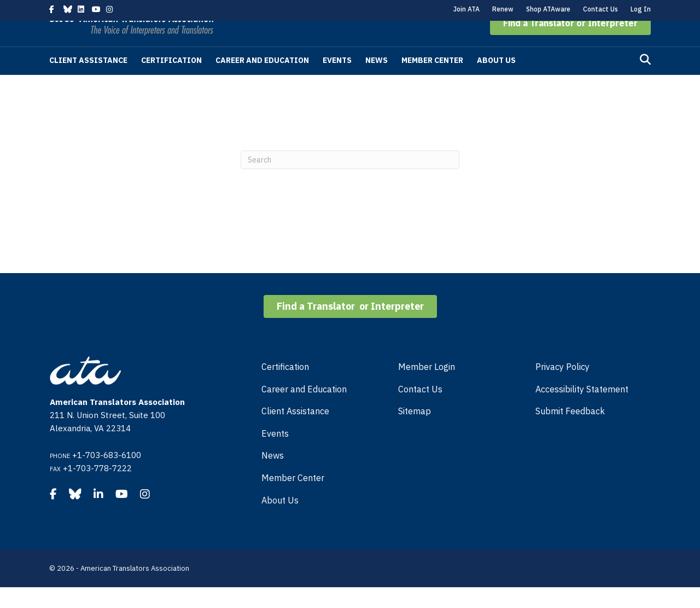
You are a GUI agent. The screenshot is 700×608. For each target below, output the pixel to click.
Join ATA (466, 9)
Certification (171, 81)
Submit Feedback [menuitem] (570, 432)
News (377, 81)
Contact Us (600, 9)
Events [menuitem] (275, 454)
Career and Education (262, 81)
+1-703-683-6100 (107, 476)
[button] (570, 44)
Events (337, 81)
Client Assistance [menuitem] (295, 432)
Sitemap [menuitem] (415, 432)
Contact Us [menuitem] (420, 410)
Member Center (432, 81)
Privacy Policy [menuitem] (562, 387)
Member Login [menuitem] (427, 387)
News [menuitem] (273, 476)
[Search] (645, 80)
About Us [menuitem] (280, 521)
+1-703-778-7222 (97, 489)
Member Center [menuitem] (293, 499)
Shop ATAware (548, 9)
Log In (641, 9)
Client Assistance (88, 81)
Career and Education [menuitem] (304, 410)
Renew (503, 9)
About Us (496, 81)
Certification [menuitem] (285, 387)
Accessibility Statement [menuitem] (582, 410)
